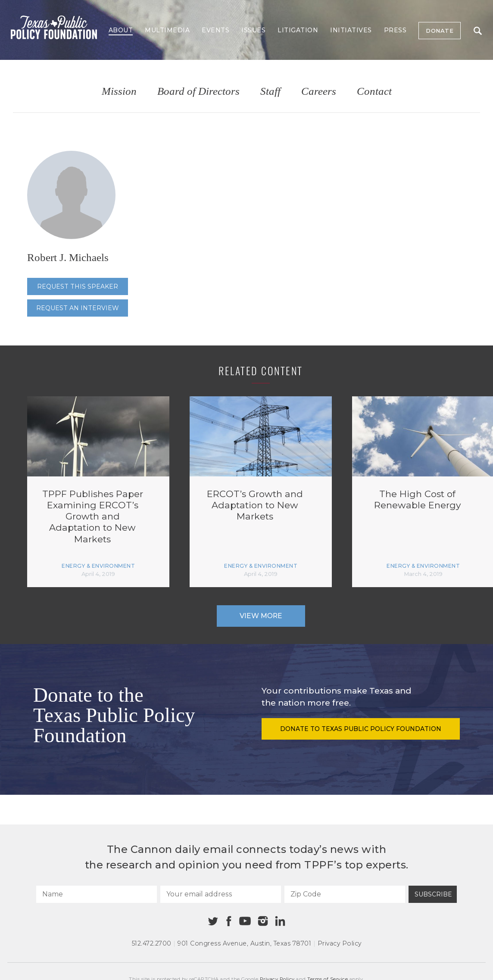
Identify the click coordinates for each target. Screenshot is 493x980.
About (121, 30)
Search (478, 31)
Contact (374, 92)
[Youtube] (245, 921)
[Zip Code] (345, 894)
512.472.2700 (152, 943)
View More (261, 616)
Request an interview (78, 308)
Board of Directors (198, 92)
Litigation (298, 30)
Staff (270, 92)
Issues (253, 30)
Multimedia (167, 30)
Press (395, 30)
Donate (440, 31)
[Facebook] (229, 921)
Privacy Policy (340, 943)
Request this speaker (78, 286)
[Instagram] (263, 921)
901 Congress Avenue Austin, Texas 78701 (244, 943)
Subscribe (433, 894)
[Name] (97, 894)
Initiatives (351, 30)
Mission (119, 92)
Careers (319, 92)
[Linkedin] (280, 921)
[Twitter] (213, 921)
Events (215, 30)
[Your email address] (221, 894)
